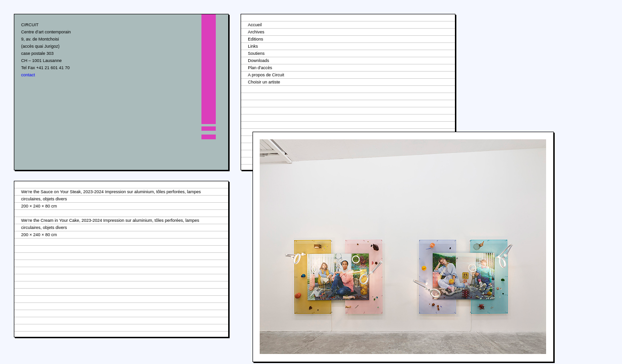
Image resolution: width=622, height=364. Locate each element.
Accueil (255, 25)
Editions (255, 39)
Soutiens (256, 53)
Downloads (258, 61)
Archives (256, 32)
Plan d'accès (260, 68)
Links (253, 46)
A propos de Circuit (266, 75)
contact (28, 75)
